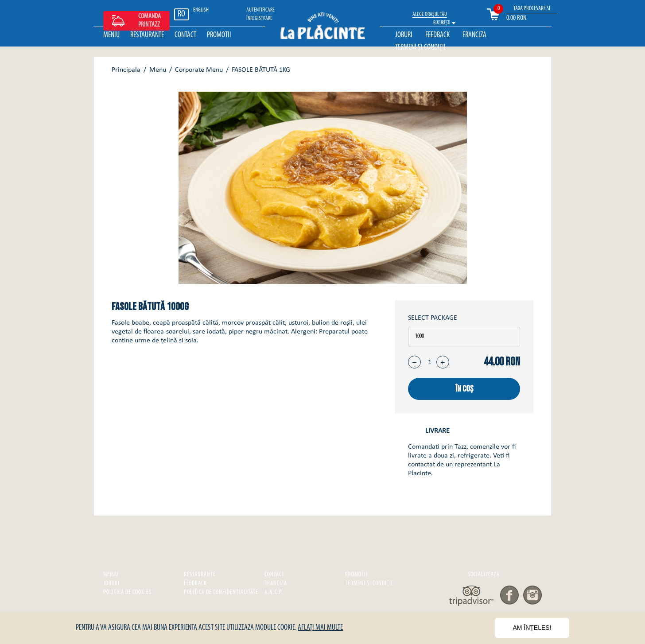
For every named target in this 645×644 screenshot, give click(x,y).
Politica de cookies (127, 592)
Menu (158, 70)
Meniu (111, 35)
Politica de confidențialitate (221, 592)
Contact (185, 35)
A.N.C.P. (274, 592)
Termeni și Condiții (420, 48)
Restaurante (147, 35)
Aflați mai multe (320, 628)
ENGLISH (201, 10)
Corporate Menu (199, 70)
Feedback (437, 35)
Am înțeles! (532, 628)
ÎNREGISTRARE (259, 18)
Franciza (474, 35)
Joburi (404, 35)
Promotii (219, 35)
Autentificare (260, 10)
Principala (126, 70)
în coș (464, 389)
